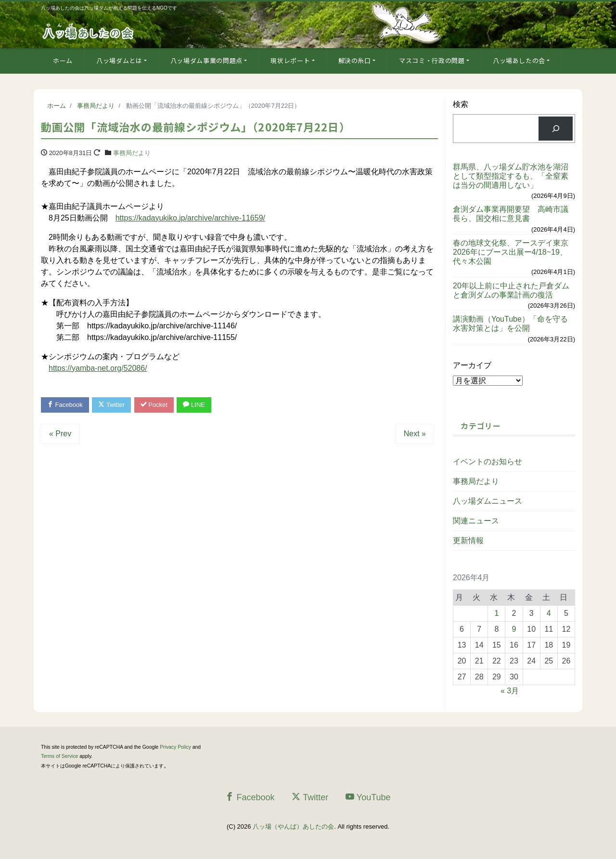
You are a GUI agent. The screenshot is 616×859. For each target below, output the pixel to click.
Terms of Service (59, 756)
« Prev (60, 434)
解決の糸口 (355, 60)
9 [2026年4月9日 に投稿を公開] (514, 629)
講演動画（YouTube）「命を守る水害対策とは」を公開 (510, 324)
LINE (194, 405)
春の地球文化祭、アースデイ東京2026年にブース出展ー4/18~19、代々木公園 (511, 252)
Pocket (154, 405)
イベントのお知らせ (488, 462)
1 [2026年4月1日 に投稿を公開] (496, 613)
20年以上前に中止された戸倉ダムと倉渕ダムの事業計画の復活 (511, 290)
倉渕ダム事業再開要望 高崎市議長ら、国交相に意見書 (511, 214)
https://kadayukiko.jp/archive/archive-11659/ (190, 218)
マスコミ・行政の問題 (432, 60)
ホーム (63, 60)
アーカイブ (472, 365)
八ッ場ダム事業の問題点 (206, 60)
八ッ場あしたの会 (519, 60)
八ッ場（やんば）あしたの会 (293, 826)
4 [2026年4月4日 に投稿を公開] (549, 613)
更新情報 (468, 540)
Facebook (65, 405)
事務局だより (132, 153)
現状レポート (290, 60)
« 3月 (510, 691)
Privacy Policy (175, 747)
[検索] (556, 128)
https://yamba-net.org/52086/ (98, 368)
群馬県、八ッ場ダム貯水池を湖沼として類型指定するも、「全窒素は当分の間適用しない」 (511, 176)
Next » (415, 434)
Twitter (111, 405)
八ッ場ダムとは (119, 60)
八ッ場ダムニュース (488, 501)
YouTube (368, 797)
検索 (461, 104)
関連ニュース (476, 521)
